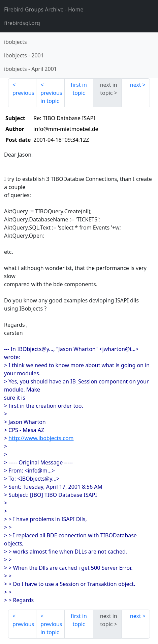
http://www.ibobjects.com (41, 438)
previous (23, 93)
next (136, 85)
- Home (44, 9)
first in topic (79, 89)
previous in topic (51, 97)
